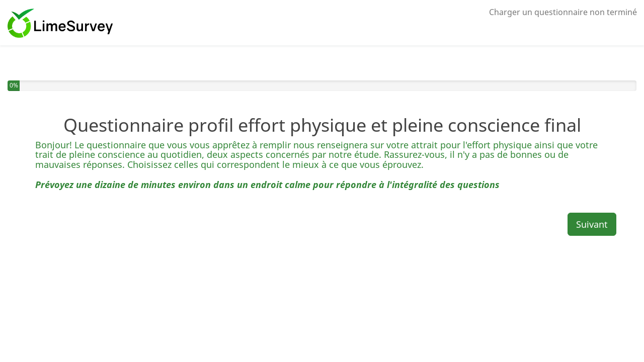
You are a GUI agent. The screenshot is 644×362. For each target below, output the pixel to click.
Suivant (592, 224)
